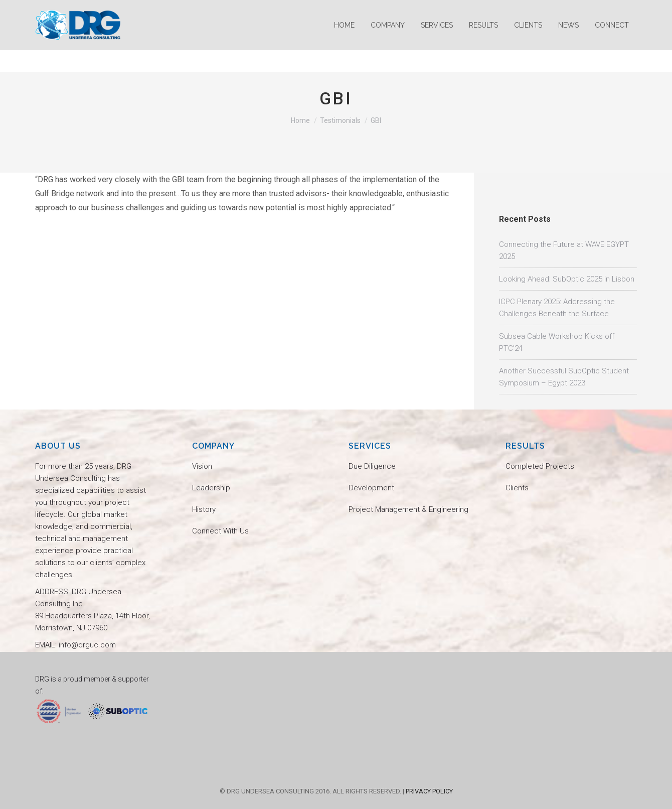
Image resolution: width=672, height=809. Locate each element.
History (204, 509)
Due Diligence (372, 466)
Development (371, 488)
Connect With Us (220, 531)
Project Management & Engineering (408, 509)
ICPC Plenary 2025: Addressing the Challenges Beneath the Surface (557, 308)
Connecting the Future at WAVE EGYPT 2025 (564, 250)
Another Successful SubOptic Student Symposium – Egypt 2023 (564, 377)
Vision (202, 466)
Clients (517, 488)
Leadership (211, 488)
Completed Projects (540, 466)
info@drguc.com (67, 11)
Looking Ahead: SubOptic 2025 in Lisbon (567, 279)
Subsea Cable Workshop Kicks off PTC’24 (557, 342)
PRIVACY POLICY (429, 791)
